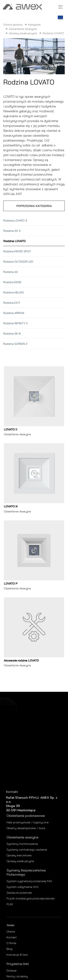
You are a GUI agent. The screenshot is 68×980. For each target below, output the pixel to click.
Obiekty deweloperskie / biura (26, 828)
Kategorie (34, 25)
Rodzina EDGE (12, 282)
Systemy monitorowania (22, 844)
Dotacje (12, 970)
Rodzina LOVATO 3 (15, 220)
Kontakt (12, 937)
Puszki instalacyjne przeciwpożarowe (31, 898)
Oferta (11, 932)
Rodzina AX (11, 272)
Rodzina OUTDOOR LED (18, 262)
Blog (9, 949)
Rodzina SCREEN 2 (15, 344)
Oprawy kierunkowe (19, 855)
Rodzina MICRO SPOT (17, 251)
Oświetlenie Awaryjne (23, 29)
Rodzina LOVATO (14, 241)
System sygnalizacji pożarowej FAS (29, 881)
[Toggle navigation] (60, 7)
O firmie (11, 943)
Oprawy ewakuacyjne (23, 33)
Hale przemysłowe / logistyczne (28, 822)
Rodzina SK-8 (12, 333)
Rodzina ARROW (14, 313)
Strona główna (13, 25)
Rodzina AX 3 (12, 231)
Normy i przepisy (17, 976)
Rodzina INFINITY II (15, 323)
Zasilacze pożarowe (19, 893)
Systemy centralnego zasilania (27, 850)
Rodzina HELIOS (14, 292)
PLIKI (10, 904)
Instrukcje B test (17, 955)
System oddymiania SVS (22, 887)
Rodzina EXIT (12, 303)
